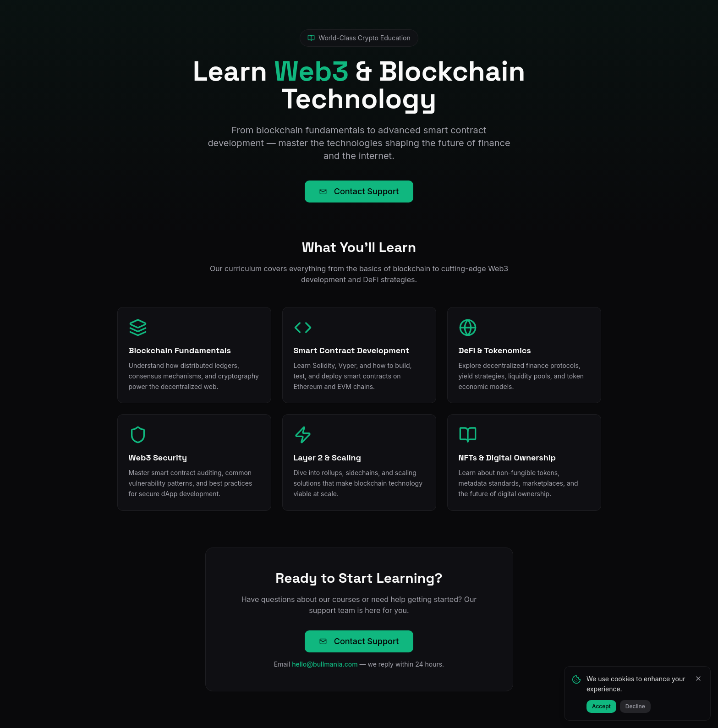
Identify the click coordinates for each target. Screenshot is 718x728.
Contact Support (359, 191)
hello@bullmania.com (325, 664)
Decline (635, 706)
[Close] (698, 679)
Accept (601, 706)
